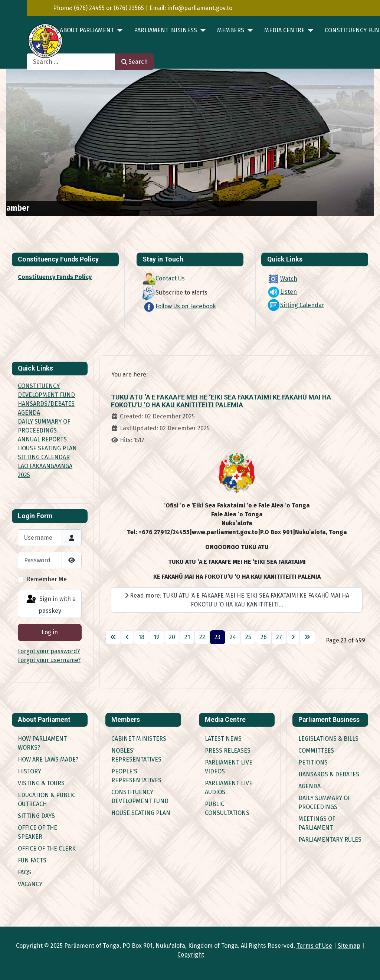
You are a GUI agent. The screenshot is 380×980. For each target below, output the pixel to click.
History (30, 771)
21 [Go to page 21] (187, 637)
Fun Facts (32, 860)
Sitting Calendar (296, 305)
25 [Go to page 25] (248, 637)
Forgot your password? (49, 651)
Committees (316, 751)
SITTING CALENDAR (44, 457)
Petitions (313, 762)
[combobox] (71, 62)
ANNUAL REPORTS (42, 439)
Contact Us (164, 278)
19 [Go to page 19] (157, 637)
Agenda (309, 786)
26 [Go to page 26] (264, 637)
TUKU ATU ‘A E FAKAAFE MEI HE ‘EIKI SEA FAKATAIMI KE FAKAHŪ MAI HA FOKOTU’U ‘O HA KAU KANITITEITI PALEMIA (221, 401)
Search (135, 62)
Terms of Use (314, 946)
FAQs (24, 872)
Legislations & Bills (328, 739)
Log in (50, 632)
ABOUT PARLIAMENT (87, 30)
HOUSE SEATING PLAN (47, 448)
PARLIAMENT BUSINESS (166, 30)
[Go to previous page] (127, 637)
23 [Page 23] (217, 637)
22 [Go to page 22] (202, 637)
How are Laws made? (48, 759)
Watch (282, 279)
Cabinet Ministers (139, 739)
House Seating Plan (141, 813)
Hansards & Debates (329, 774)
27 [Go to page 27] (279, 637)
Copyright (191, 955)
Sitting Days (36, 816)
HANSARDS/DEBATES (46, 404)
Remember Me (47, 579)
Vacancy (30, 884)
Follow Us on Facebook (179, 306)
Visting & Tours (41, 783)
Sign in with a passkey (50, 604)
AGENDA (29, 413)
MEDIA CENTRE (284, 30)
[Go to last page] (307, 637)
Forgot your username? (49, 660)
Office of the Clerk (47, 849)
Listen (282, 292)
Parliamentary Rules (330, 840)
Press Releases (228, 751)
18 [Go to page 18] (141, 637)
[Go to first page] (113, 637)
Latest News (223, 739)
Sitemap (349, 946)
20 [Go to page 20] (172, 637)
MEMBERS (231, 30)
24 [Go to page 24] (233, 637)
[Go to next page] (293, 637)
